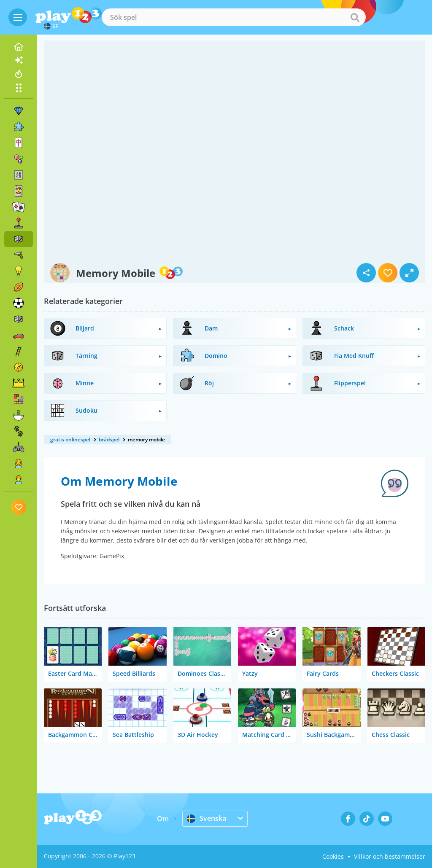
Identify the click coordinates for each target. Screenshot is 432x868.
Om (163, 819)
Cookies (333, 856)
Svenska (207, 818)
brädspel (109, 439)
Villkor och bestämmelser (390, 856)
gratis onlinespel (70, 439)
